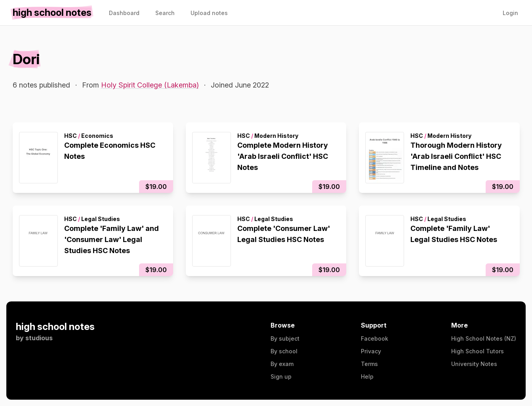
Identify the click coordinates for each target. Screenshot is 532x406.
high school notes (55, 327)
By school (284, 351)
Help (367, 376)
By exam (282, 364)
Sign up (281, 376)
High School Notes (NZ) (484, 338)
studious (39, 338)
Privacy (371, 351)
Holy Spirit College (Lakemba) (150, 85)
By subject (285, 338)
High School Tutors (478, 351)
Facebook (375, 338)
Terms (369, 364)
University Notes (474, 364)
